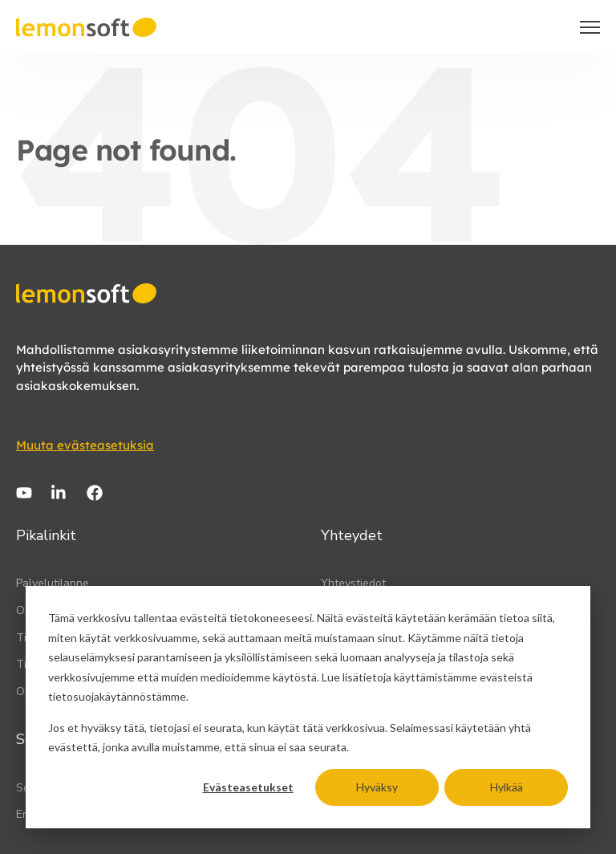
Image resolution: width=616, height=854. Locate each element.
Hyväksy (377, 787)
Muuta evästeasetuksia (85, 445)
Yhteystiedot (353, 583)
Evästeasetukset (248, 787)
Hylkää (507, 787)
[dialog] (308, 707)
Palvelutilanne (53, 583)
